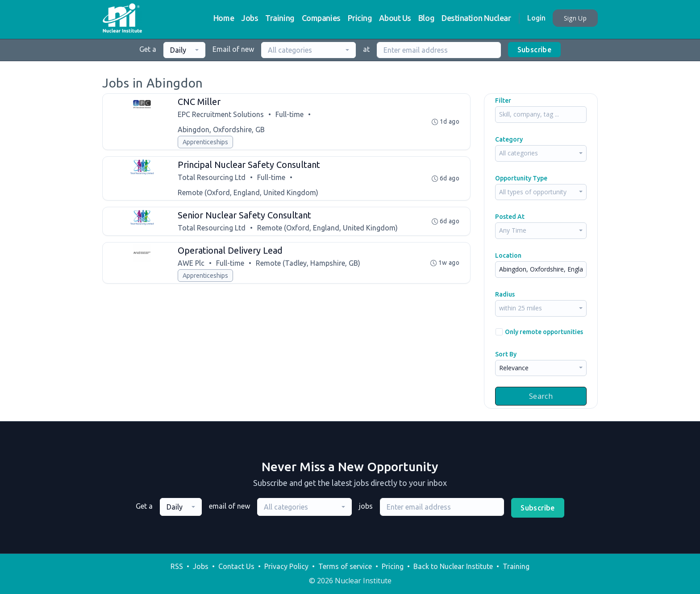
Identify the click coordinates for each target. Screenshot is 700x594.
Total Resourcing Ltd (212, 177)
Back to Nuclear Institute (453, 566)
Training (280, 18)
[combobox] (184, 50)
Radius (505, 294)
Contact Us (236, 566)
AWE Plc (191, 263)
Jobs (250, 18)
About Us (395, 18)
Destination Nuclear (476, 18)
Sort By (506, 354)
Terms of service (345, 566)
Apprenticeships (205, 142)
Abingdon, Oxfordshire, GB (221, 130)
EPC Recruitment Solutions (221, 114)
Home (224, 18)
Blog (426, 18)
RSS (177, 566)
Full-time (290, 114)
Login (536, 18)
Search (541, 396)
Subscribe (535, 50)
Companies (321, 18)
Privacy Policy (286, 566)
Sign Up (575, 18)
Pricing (360, 18)
